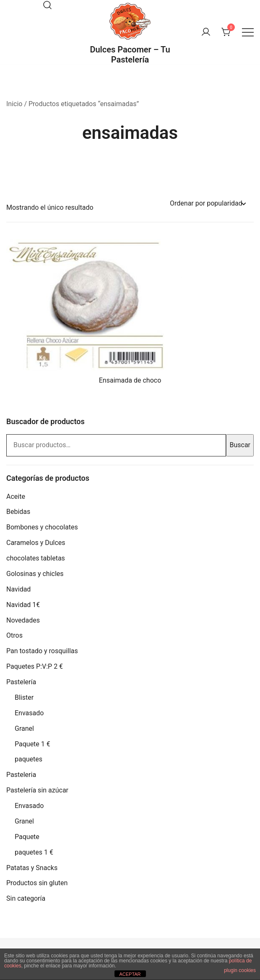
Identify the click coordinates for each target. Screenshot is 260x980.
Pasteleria (21, 775)
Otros (14, 635)
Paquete (27, 837)
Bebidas (18, 512)
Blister (24, 697)
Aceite (16, 497)
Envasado (29, 713)
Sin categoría (26, 898)
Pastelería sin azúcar (37, 790)
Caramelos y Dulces (36, 543)
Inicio (14, 104)
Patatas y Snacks (32, 868)
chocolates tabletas (36, 558)
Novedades (23, 620)
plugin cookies (240, 970)
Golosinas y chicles (35, 574)
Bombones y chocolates (42, 527)
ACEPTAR (130, 974)
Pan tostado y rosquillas (42, 651)
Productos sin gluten (37, 883)
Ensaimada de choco (130, 380)
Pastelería (21, 682)
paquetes (29, 759)
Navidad (18, 589)
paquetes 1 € (34, 852)
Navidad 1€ (23, 605)
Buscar (240, 445)
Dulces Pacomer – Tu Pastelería (130, 55)
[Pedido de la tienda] (208, 204)
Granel (24, 728)
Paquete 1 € (32, 744)
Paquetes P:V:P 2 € (35, 666)
